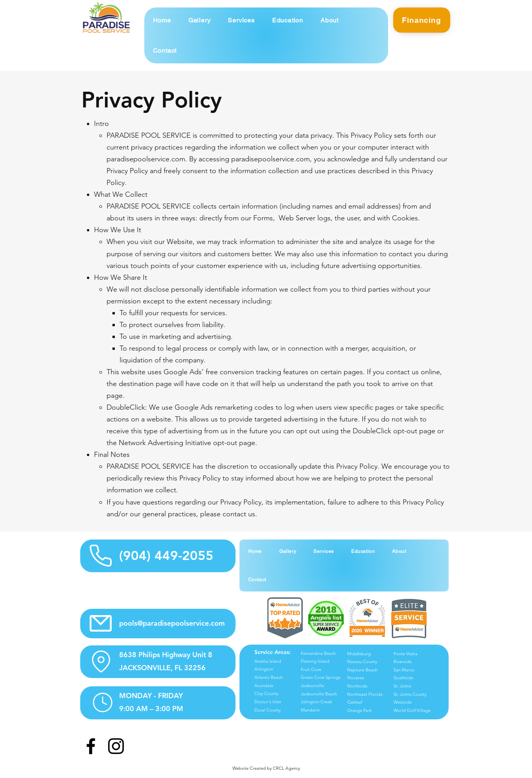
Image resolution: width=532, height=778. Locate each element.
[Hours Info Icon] (103, 703)
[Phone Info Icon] (101, 556)
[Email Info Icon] (101, 624)
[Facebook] (91, 746)
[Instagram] (116, 746)
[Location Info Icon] (101, 662)
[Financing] (422, 20)
